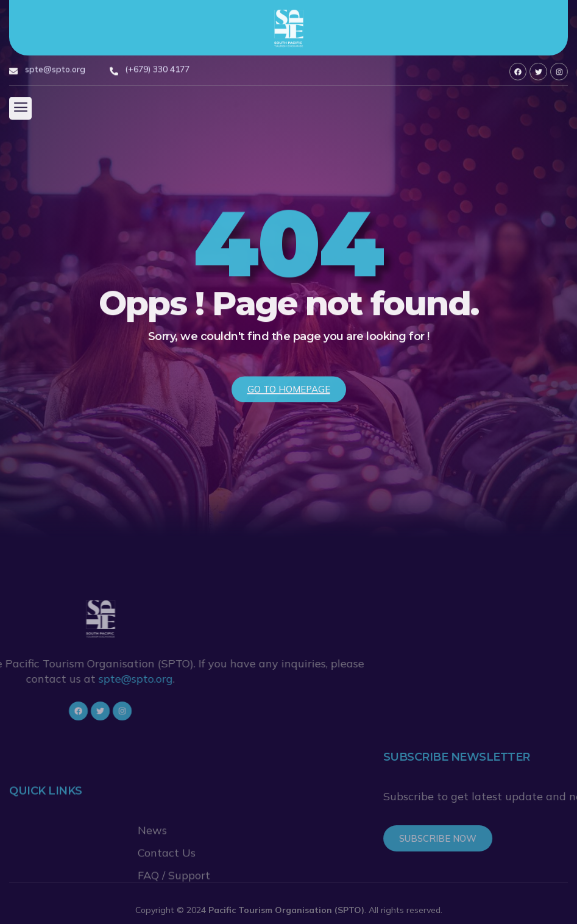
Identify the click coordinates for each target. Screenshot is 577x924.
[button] (20, 110)
